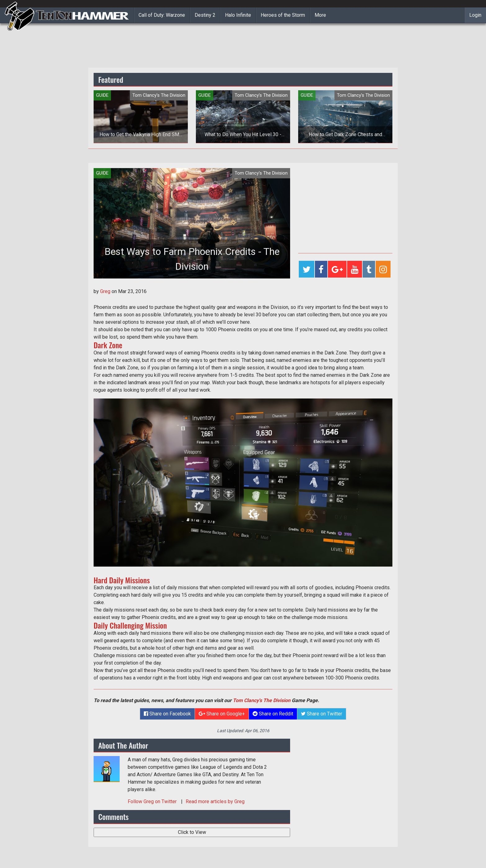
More (320, 15)
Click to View (192, 832)
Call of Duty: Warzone (162, 15)
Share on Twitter (322, 714)
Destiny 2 (205, 15)
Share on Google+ (222, 714)
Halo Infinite (238, 15)
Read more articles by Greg (215, 801)
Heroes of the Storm (283, 15)
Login (475, 15)
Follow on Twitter (153, 801)
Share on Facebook (167, 714)
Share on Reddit (273, 714)
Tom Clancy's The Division (262, 700)
